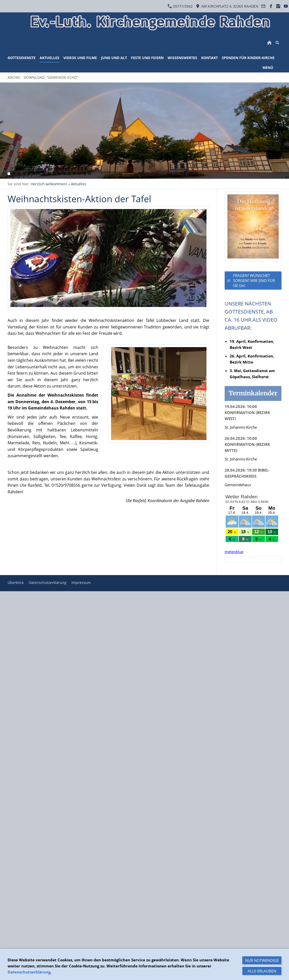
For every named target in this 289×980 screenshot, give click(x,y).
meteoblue (234, 552)
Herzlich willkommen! (49, 184)
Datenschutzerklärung (48, 583)
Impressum (81, 583)
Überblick (16, 583)
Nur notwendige (262, 972)
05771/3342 (180, 6)
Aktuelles (79, 184)
